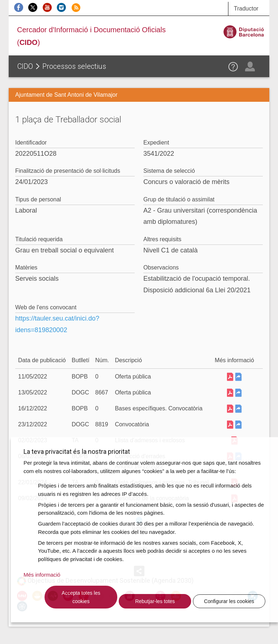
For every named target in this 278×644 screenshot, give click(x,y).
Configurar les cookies (229, 601)
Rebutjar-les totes (155, 601)
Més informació (42, 575)
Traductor (246, 9)
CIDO (25, 66)
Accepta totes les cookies (81, 597)
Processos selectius (74, 66)
